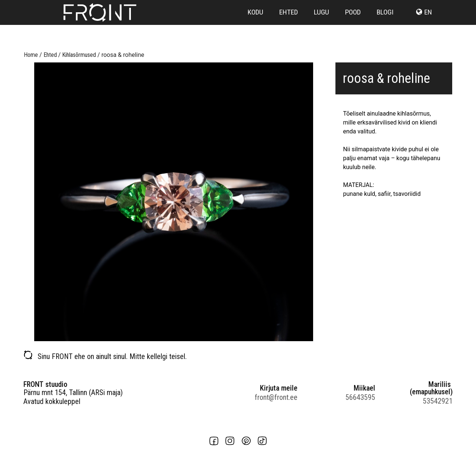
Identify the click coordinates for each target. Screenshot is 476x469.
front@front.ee (276, 397)
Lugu (321, 23)
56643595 (360, 397)
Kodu (255, 23)
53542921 (438, 401)
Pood (353, 23)
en (428, 23)
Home (31, 55)
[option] (174, 202)
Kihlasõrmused (79, 55)
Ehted (289, 23)
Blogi (385, 23)
